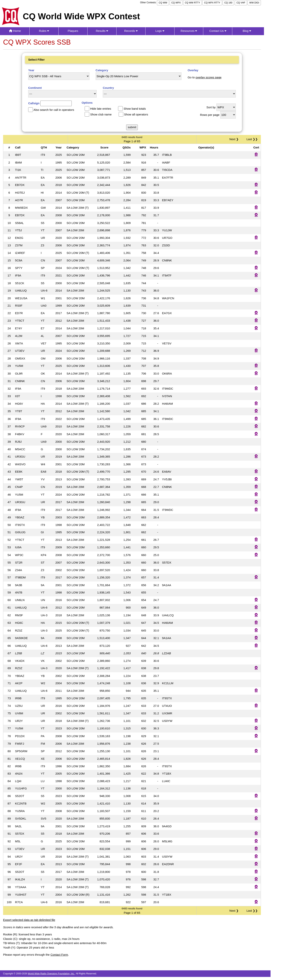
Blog (247, 31)
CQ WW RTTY (192, 3)
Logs (160, 31)
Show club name (101, 114)
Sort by (211, 107)
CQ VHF (241, 3)
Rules (44, 31)
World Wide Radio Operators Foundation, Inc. (51, 974)
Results (102, 31)
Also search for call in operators (54, 110)
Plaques (73, 31)
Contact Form (59, 955)
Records (131, 31)
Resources (189, 31)
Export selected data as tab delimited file (29, 920)
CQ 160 (228, 3)
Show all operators (136, 114)
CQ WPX (176, 3)
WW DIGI (254, 3)
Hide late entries (101, 109)
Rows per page (210, 115)
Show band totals (135, 109)
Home (15, 31)
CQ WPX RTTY (212, 3)
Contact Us (218, 31)
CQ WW (163, 3)
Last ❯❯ (252, 139)
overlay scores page (209, 77)
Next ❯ (235, 139)
